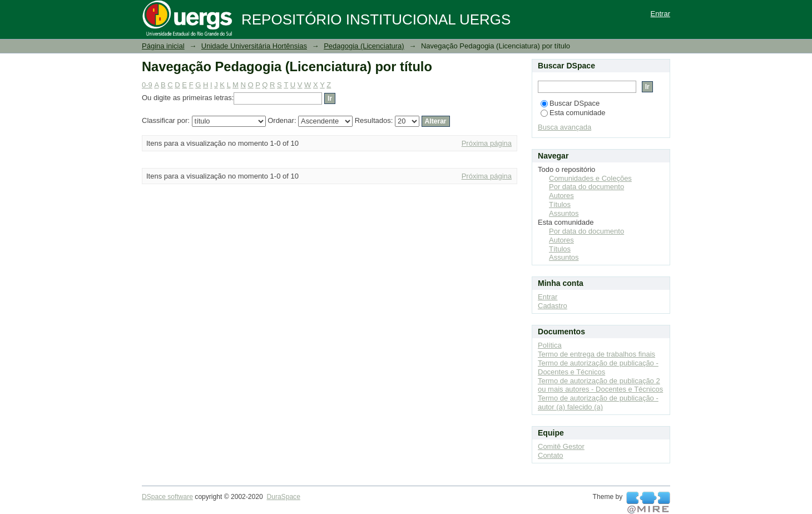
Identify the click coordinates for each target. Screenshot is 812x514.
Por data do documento (586, 187)
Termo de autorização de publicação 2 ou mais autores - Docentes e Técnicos (600, 385)
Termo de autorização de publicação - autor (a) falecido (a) (598, 402)
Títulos (560, 204)
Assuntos (564, 213)
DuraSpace (283, 497)
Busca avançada (565, 127)
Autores (561, 196)
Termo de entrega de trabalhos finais (596, 354)
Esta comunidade (573, 113)
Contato (551, 455)
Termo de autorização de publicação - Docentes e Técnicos (598, 367)
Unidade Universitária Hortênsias (254, 46)
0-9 (147, 85)
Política (550, 345)
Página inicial (163, 46)
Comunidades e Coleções (590, 178)
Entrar (660, 14)
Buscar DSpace (570, 103)
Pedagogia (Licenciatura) (364, 46)
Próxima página (487, 143)
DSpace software (167, 497)
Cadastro (553, 306)
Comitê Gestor (561, 446)
